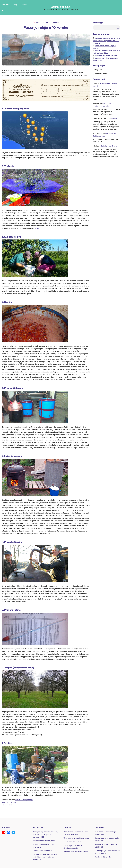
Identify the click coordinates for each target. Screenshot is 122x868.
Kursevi (24, 5)
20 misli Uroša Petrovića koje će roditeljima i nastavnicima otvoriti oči (45, 857)
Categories (97, 70)
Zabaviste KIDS (61, 7)
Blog (15, 5)
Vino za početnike (9, 802)
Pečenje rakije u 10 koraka (46, 27)
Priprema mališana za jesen (106, 56)
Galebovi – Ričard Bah (103, 857)
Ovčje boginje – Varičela (42, 851)
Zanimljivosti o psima (72, 842)
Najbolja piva (7, 805)
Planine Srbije (112, 118)
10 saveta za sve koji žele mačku (76, 838)
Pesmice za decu (8, 11)
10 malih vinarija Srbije (24, 800)
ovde (37, 228)
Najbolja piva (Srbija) (109, 146)
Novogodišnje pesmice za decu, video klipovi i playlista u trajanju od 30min (106, 41)
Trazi (118, 28)
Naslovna (6, 5)
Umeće (56, 22)
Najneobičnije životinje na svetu (76, 852)
